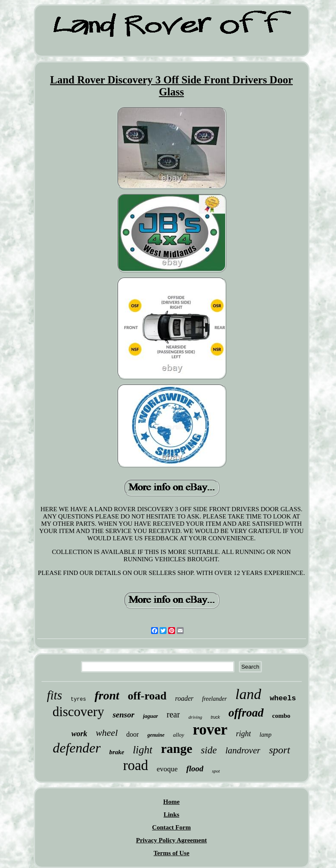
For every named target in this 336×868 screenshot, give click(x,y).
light (143, 750)
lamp (265, 735)
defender (77, 748)
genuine (156, 735)
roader (184, 698)
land (248, 694)
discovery (79, 712)
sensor (123, 715)
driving (195, 717)
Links (171, 815)
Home (171, 802)
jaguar (150, 716)
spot (216, 771)
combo (281, 716)
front (107, 695)
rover (210, 730)
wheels (283, 698)
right (243, 734)
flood (195, 769)
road (135, 765)
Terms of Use (172, 853)
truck (215, 717)
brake (117, 752)
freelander (214, 699)
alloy (178, 735)
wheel (107, 733)
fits (54, 695)
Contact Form (171, 827)
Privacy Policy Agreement (172, 840)
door (132, 734)
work (79, 734)
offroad (246, 713)
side (209, 750)
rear (173, 714)
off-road (147, 696)
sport (279, 750)
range (177, 748)
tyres (78, 699)
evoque (167, 769)
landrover (243, 750)
